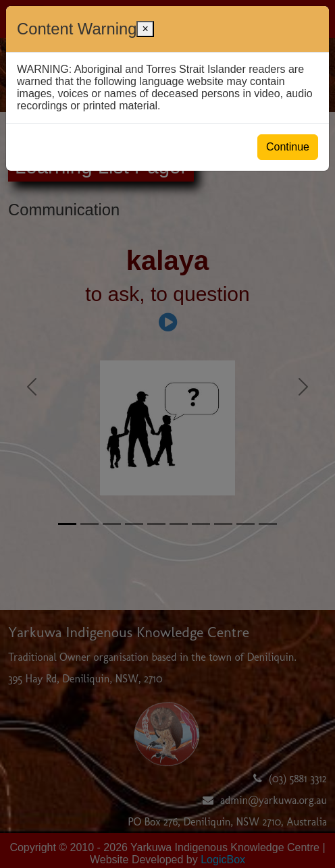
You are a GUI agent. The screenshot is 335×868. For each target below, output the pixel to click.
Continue (288, 147)
